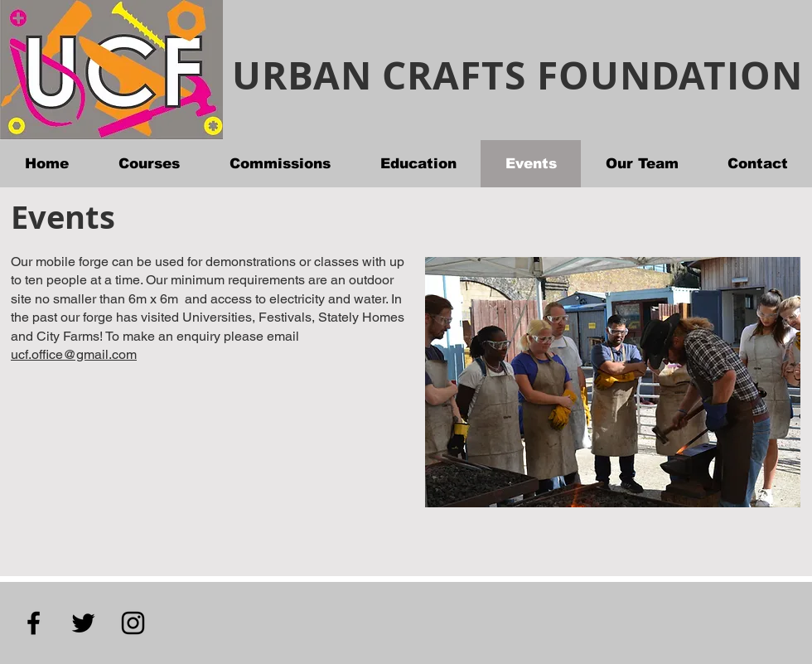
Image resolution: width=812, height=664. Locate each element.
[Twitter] (83, 623)
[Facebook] (34, 623)
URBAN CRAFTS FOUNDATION (517, 75)
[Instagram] (133, 623)
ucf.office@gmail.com (74, 354)
